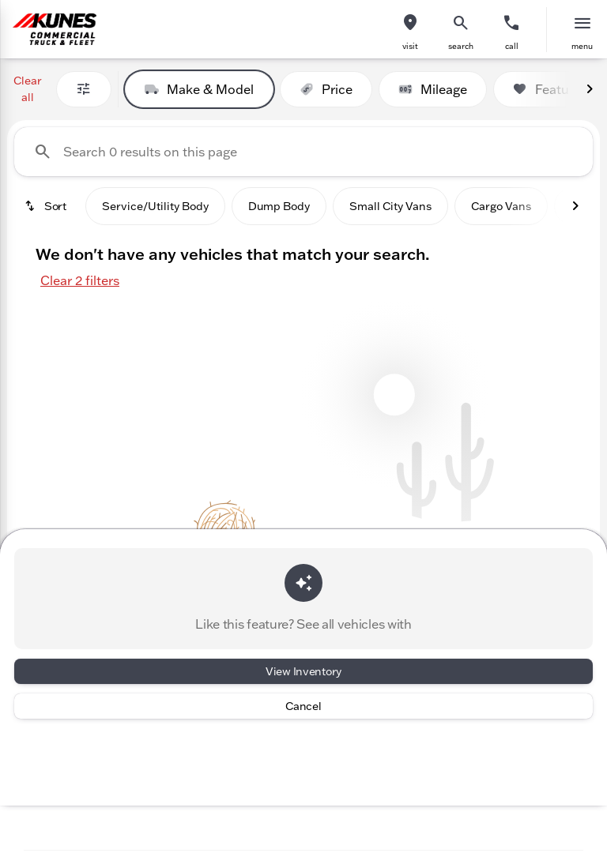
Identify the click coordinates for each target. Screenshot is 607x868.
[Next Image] (590, 89)
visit (410, 46)
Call (512, 46)
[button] (410, 30)
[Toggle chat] (483, 819)
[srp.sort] (47, 206)
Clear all (28, 89)
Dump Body (279, 206)
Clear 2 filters (80, 280)
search (461, 46)
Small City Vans (390, 206)
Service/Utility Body (155, 206)
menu (582, 46)
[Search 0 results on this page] (303, 152)
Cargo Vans (501, 206)
